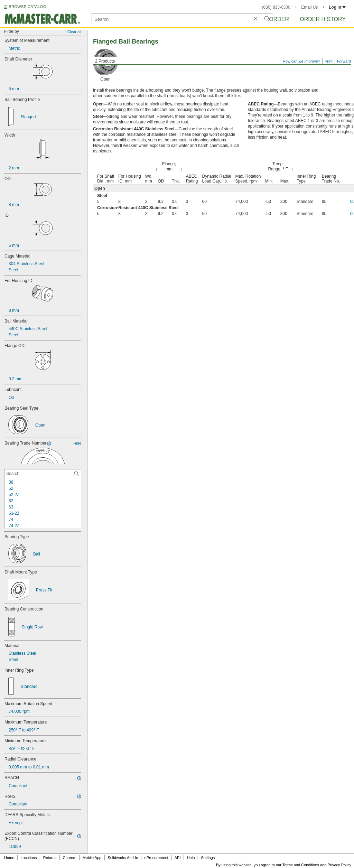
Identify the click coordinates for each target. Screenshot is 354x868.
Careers (69, 858)
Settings (208, 858)
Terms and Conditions (301, 865)
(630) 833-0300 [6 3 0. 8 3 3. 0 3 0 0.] (276, 7)
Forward (344, 61)
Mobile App (92, 858)
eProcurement (156, 858)
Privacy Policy (339, 865)
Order (279, 19)
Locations (29, 858)
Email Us (309, 7)
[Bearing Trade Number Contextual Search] (43, 474)
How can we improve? (301, 61)
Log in (337, 7)
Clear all (74, 32)
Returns (50, 858)
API (178, 858)
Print (329, 61)
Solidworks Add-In (123, 858)
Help (191, 858)
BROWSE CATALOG (27, 7)
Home (9, 858)
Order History (323, 19)
